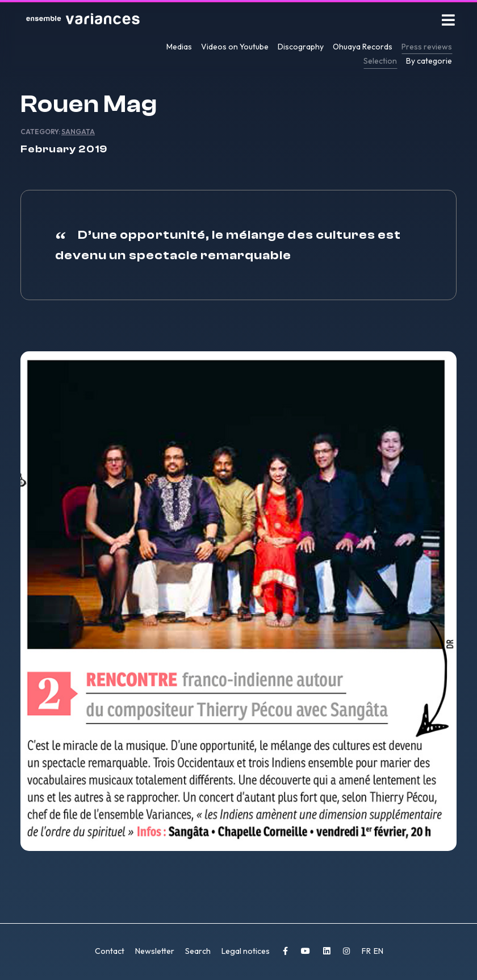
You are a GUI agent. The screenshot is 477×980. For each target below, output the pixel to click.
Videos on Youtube (235, 47)
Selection (380, 61)
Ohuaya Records (363, 47)
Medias (179, 47)
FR (367, 951)
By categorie (429, 61)
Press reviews (427, 47)
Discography (301, 47)
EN (378, 951)
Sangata (78, 132)
